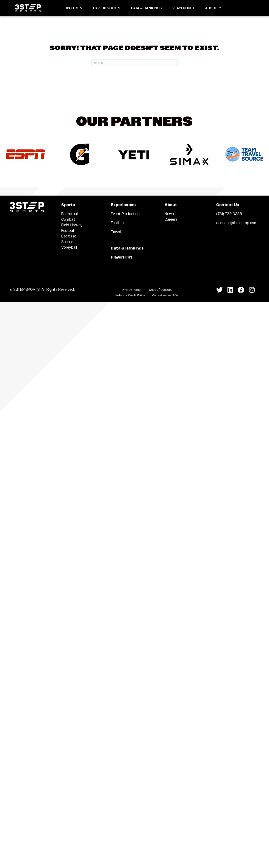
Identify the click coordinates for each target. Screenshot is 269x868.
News (169, 214)
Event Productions (126, 214)
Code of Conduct (161, 290)
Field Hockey (72, 225)
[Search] (134, 63)
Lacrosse (69, 236)
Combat (68, 219)
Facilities (118, 223)
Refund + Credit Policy (130, 295)
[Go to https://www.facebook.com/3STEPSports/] (241, 290)
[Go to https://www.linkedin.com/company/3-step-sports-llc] (230, 290)
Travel (116, 232)
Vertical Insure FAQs (165, 295)
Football (68, 231)
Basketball (70, 214)
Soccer (67, 242)
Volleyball (69, 247)
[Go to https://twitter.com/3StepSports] (220, 290)
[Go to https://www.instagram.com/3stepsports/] (252, 290)
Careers (171, 219)
